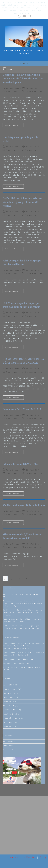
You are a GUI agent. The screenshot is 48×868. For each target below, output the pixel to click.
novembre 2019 (11, 693)
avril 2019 (9, 701)
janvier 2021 (10, 689)
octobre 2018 (10, 714)
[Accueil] (4, 69)
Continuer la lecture (14, 126)
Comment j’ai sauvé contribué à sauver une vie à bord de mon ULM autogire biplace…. (23, 79)
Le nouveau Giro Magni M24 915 (22, 409)
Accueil (15, 857)
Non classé (12, 92)
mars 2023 (8, 685)
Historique (29, 659)
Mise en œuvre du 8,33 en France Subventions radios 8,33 (23, 646)
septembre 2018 (11, 718)
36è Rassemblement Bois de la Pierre (24, 505)
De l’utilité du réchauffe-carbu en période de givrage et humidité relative (22, 202)
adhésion (30, 857)
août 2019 (8, 697)
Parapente (8, 746)
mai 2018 (8, 722)
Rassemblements (12, 750)
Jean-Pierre (13, 88)
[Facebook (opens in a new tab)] (19, 16)
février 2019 (10, 710)
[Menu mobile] (24, 63)
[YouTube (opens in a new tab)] (24, 16)
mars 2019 (8, 706)
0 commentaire (34, 92)
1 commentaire (34, 548)
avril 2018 (9, 726)
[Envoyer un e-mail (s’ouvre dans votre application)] (29, 16)
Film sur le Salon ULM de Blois (21, 464)
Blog (10, 69)
